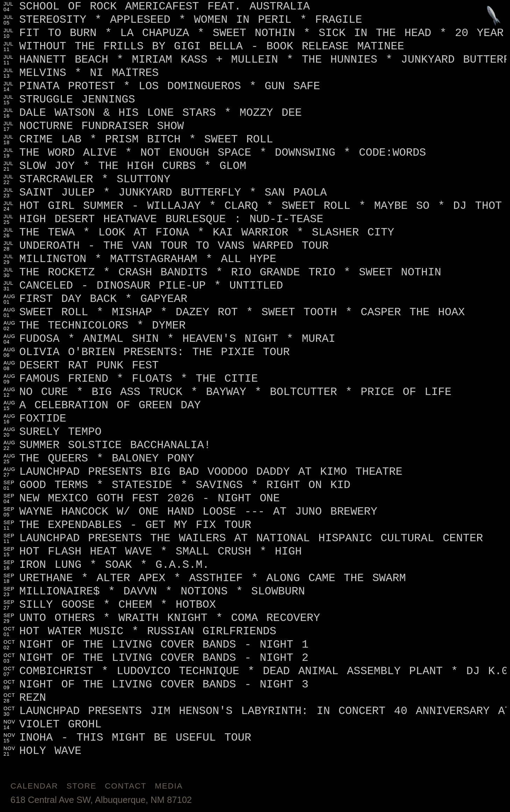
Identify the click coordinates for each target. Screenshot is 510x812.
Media (169, 786)
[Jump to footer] (494, 16)
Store (81, 786)
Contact (126, 786)
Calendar (34, 786)
